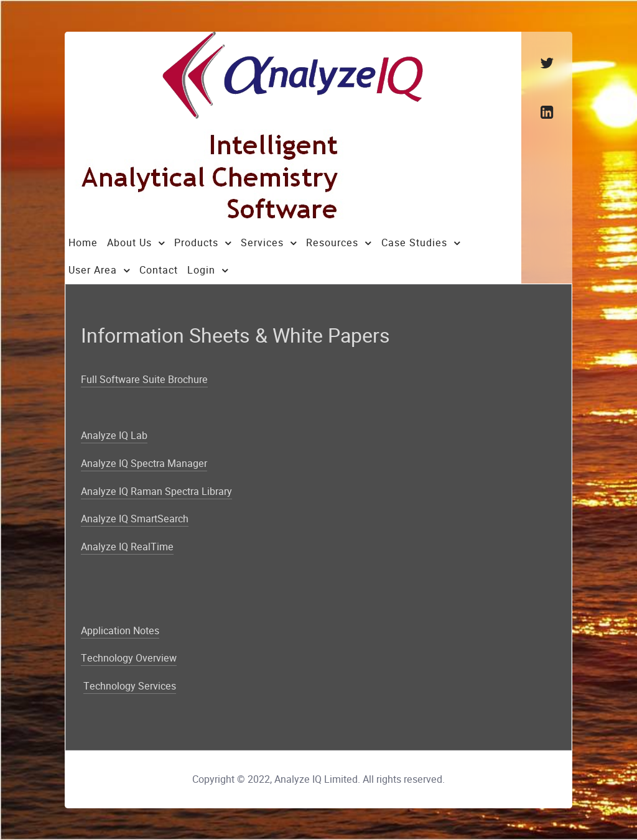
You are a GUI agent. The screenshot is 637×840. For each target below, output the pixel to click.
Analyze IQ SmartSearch (135, 519)
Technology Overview (129, 658)
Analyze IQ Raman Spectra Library (156, 492)
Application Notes (120, 631)
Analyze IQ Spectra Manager (144, 464)
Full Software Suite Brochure (144, 380)
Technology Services (130, 686)
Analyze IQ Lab (114, 436)
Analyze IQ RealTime (127, 547)
